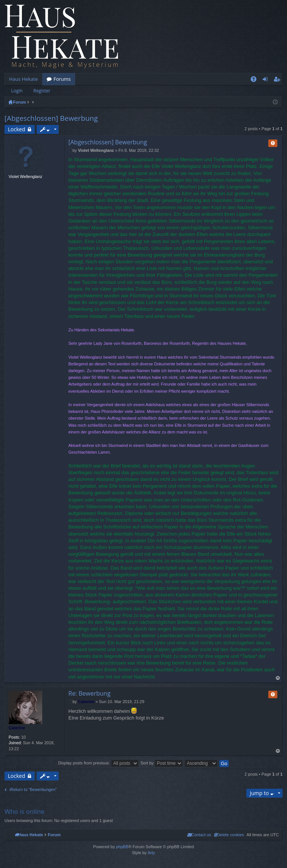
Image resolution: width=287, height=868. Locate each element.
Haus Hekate (23, 79)
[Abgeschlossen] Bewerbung (51, 118)
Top (278, 678)
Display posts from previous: (98, 763)
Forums (62, 79)
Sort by (162, 763)
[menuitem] (229, 835)
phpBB (122, 847)
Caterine (17, 728)
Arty (151, 853)
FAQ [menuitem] (256, 80)
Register (42, 91)
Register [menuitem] (278, 80)
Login (17, 91)
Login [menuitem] (267, 80)
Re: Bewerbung (90, 693)
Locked (16, 129)
